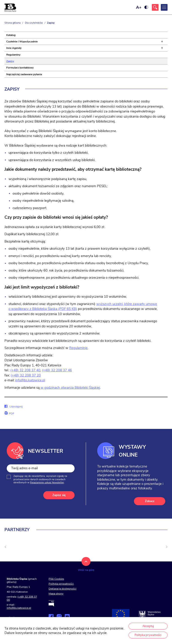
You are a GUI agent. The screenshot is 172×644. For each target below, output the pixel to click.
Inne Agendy (14, 48)
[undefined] (5, 547)
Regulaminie (78, 348)
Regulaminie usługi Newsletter (47, 483)
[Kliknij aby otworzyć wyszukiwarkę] (155, 7)
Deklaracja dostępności (62, 589)
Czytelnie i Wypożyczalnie (22, 42)
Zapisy (10, 61)
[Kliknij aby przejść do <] (73, 552)
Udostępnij (13, 407)
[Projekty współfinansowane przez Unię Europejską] (121, 615)
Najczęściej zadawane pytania (24, 74)
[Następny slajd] (167, 547)
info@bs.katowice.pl (30, 380)
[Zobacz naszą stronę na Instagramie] (59, 617)
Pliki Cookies (56, 579)
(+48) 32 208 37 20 (26, 375)
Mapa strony (56, 594)
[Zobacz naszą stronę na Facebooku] (51, 617)
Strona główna (13, 23)
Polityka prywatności (61, 584)
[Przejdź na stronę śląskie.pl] (150, 615)
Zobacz (150, 501)
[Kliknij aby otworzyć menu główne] (164, 7)
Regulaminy (13, 55)
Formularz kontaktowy (20, 68)
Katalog (11, 35)
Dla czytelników (34, 23)
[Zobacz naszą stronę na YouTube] (67, 617)
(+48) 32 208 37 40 (25, 370)
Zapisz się (59, 495)
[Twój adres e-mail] (41, 468)
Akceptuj (148, 626)
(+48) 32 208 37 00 (22, 598)
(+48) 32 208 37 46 (57, 370)
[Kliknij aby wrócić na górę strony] (86, 567)
